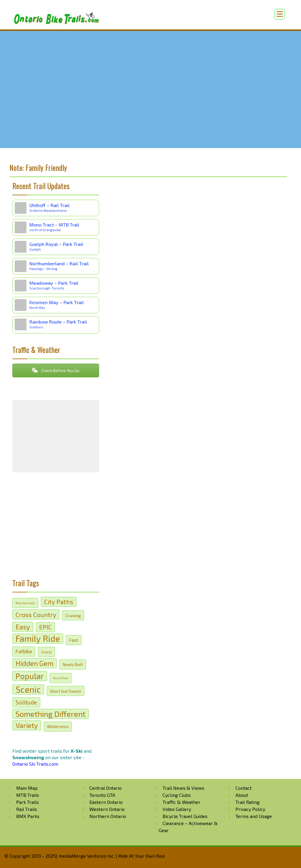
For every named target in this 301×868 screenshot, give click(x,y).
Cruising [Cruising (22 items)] (73, 615)
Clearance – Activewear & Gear (188, 827)
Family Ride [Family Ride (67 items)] (38, 639)
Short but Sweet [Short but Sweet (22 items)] (66, 691)
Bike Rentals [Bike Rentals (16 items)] (25, 603)
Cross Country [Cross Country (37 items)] (36, 614)
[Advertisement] (56, 528)
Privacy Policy (250, 809)
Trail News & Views (183, 788)
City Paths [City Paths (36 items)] (59, 602)
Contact (244, 788)
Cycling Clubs (177, 795)
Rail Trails (27, 809)
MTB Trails (28, 795)
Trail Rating (248, 802)
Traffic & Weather (182, 802)
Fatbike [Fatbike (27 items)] (24, 651)
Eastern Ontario (106, 802)
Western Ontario (107, 809)
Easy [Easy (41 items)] (23, 627)
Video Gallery (177, 809)
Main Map (27, 788)
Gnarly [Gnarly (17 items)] (46, 652)
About (242, 795)
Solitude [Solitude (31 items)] (26, 702)
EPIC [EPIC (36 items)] (45, 627)
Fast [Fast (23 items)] (74, 640)
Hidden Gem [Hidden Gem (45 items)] (35, 663)
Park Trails (27, 802)
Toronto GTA (102, 795)
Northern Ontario (108, 816)
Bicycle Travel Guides (185, 816)
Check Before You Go (56, 370)
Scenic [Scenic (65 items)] (28, 689)
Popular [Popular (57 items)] (30, 676)
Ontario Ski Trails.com (35, 764)
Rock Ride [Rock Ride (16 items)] (61, 678)
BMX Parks (28, 816)
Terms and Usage (254, 816)
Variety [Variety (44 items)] (27, 725)
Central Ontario (106, 788)
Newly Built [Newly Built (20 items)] (73, 664)
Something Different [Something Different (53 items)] (51, 714)
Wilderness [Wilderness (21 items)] (58, 726)
